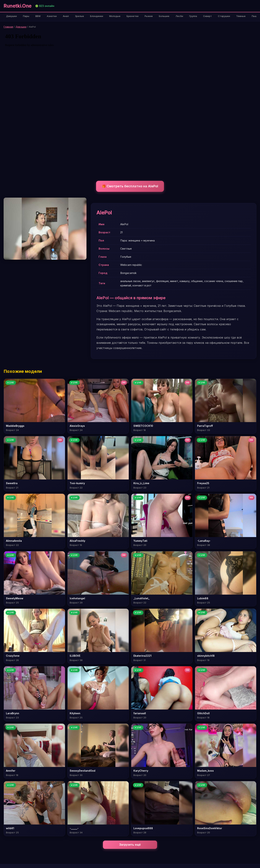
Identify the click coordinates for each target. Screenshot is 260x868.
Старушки (224, 16)
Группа (193, 16)
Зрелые (79, 16)
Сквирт (207, 16)
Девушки (11, 16)
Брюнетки (133, 16)
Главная (8, 27)
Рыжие (149, 16)
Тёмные (241, 16)
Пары (26, 16)
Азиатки (52, 16)
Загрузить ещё (130, 845)
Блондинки (97, 16)
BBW (38, 16)
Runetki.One (18, 6)
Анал (66, 16)
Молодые (115, 16)
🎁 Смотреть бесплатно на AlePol (130, 186)
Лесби (179, 16)
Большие (164, 16)
